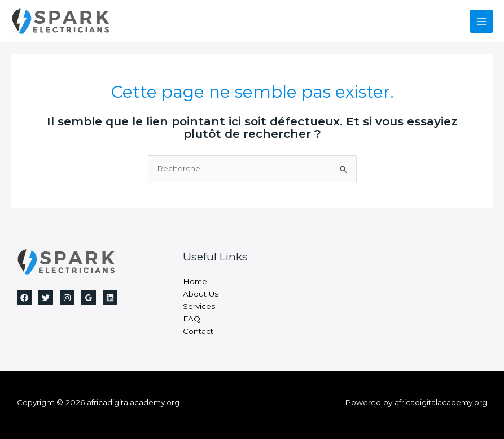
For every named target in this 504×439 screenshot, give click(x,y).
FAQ (192, 319)
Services (199, 306)
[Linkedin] (110, 298)
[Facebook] (24, 298)
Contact (198, 331)
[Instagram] (67, 298)
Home (195, 281)
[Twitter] (46, 298)
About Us (201, 294)
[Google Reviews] (89, 298)
